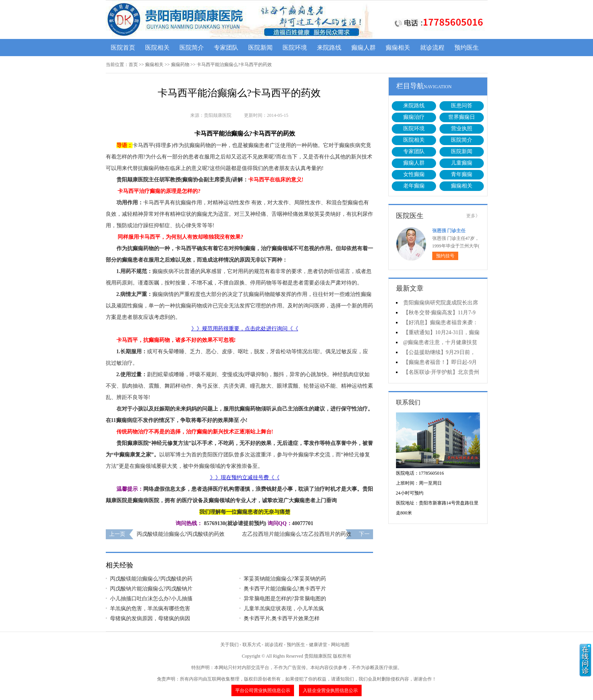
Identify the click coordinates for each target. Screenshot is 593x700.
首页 (133, 65)
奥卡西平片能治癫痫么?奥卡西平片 (285, 589)
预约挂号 (445, 256)
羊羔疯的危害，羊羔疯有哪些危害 (150, 609)
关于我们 (229, 645)
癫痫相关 (398, 48)
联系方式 (252, 645)
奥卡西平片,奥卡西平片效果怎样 (282, 618)
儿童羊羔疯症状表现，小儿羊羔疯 (284, 609)
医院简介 (192, 48)
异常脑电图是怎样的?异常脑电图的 (285, 599)
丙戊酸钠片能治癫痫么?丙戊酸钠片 (151, 589)
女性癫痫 (414, 174)
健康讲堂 (318, 645)
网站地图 (340, 645)
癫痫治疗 (414, 117)
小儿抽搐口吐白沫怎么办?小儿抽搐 (151, 599)
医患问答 (462, 106)
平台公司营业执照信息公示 (263, 690)
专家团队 (226, 48)
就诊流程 (432, 48)
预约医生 (467, 48)
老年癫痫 (414, 186)
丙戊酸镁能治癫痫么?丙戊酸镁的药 (151, 579)
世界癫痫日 (462, 117)
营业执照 (462, 129)
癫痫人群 (364, 48)
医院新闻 (260, 48)
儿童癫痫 (462, 163)
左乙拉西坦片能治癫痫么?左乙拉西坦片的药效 (297, 534)
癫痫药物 (180, 65)
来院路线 (329, 48)
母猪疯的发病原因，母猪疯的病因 (150, 618)
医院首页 (123, 48)
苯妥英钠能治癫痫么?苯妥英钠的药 (285, 579)
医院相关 (157, 48)
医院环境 (295, 48)
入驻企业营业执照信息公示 (330, 690)
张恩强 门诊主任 (449, 231)
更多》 (473, 216)
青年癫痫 (462, 174)
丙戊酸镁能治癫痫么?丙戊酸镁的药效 (181, 534)
